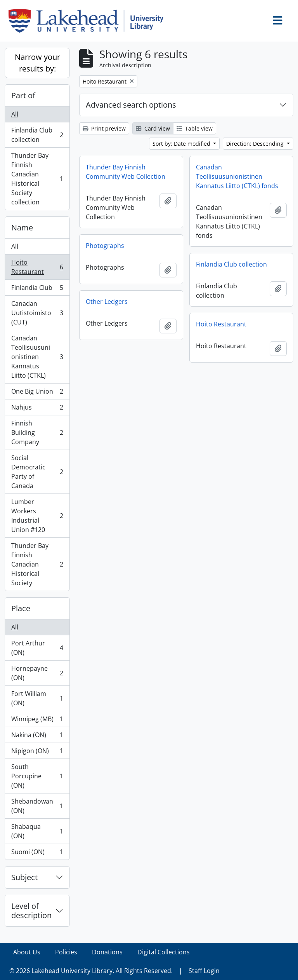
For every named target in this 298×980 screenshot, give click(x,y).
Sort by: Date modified (182, 144)
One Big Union (37, 393)
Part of (23, 95)
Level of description (31, 911)
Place (21, 608)
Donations (107, 952)
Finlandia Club (37, 289)
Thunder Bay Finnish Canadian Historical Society (37, 564)
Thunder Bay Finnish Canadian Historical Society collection (37, 179)
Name (22, 228)
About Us (27, 952)
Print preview (104, 128)
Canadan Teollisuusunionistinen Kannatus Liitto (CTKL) (37, 357)
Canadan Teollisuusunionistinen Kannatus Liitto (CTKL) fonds (237, 176)
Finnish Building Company (37, 432)
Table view (195, 128)
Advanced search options (131, 105)
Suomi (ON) (37, 853)
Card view (153, 128)
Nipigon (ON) (37, 752)
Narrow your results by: (37, 63)
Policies (66, 952)
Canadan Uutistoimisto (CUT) (37, 313)
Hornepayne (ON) (37, 673)
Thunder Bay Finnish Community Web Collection (126, 172)
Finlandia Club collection (37, 135)
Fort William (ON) (37, 698)
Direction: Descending (256, 144)
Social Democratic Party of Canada (37, 472)
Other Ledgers (107, 302)
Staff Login (204, 971)
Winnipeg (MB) (37, 721)
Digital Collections (164, 952)
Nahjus (37, 409)
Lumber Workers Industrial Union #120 (37, 516)
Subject (24, 877)
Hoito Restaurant (37, 267)
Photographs (105, 246)
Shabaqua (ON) (37, 831)
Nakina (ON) (37, 737)
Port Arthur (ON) (37, 648)
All (15, 114)
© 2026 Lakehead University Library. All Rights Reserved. (91, 971)
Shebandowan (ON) (37, 806)
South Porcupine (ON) (37, 776)
